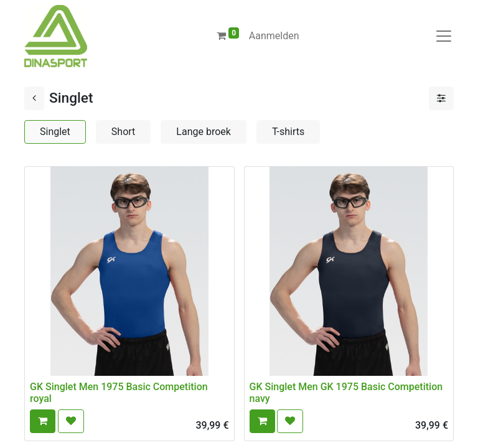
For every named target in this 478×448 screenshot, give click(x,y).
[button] (43, 421)
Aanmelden (274, 36)
